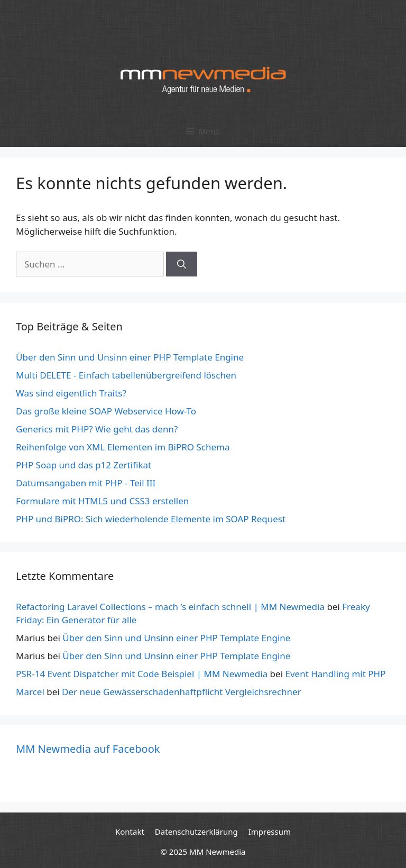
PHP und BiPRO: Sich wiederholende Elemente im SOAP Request (151, 519)
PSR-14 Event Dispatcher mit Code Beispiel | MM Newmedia (142, 674)
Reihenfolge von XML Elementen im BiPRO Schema (123, 447)
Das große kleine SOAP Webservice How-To (106, 411)
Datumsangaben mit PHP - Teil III (86, 483)
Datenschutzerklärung (196, 832)
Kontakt (130, 832)
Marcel (30, 692)
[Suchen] (182, 264)
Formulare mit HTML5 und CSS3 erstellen (102, 501)
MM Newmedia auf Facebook (88, 749)
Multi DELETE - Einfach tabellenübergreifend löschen (126, 375)
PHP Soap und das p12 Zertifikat (84, 465)
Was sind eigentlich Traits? (71, 393)
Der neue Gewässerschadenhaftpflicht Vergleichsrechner (182, 692)
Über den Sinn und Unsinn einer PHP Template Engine (130, 357)
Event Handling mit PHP (335, 674)
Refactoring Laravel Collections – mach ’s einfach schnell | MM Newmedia (170, 607)
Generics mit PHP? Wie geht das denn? (97, 429)
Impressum (270, 832)
